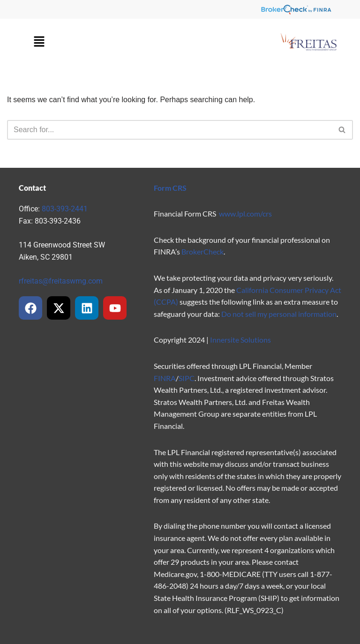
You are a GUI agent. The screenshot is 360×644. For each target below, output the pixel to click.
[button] (39, 42)
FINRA (165, 378)
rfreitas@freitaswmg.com (61, 281)
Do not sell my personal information (279, 314)
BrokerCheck (202, 251)
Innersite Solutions (240, 340)
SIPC (187, 378)
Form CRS (170, 188)
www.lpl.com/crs (245, 213)
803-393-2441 (65, 209)
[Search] (169, 130)
